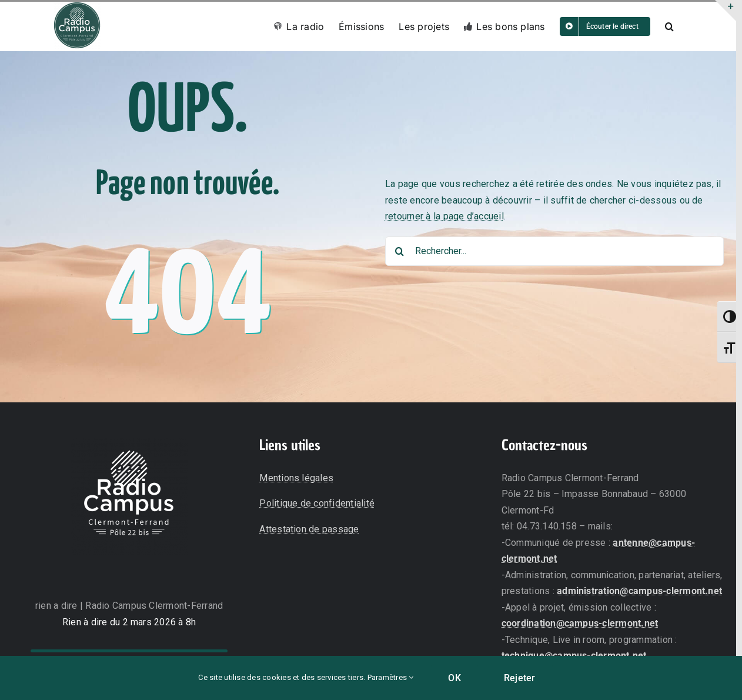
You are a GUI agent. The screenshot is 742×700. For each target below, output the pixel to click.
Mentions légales (296, 478)
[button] (669, 26)
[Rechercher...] (554, 251)
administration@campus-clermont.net (639, 591)
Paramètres (391, 677)
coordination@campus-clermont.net (580, 623)
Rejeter (520, 678)
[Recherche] (400, 251)
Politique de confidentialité (317, 503)
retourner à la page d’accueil (444, 216)
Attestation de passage (309, 529)
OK (454, 678)
